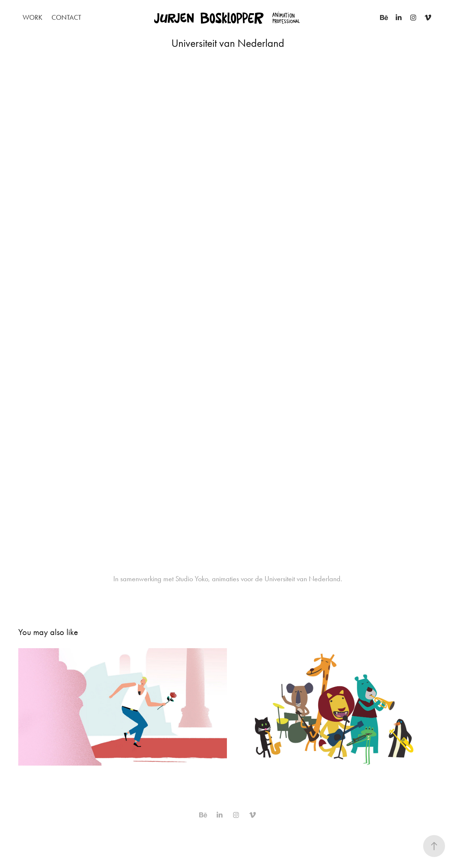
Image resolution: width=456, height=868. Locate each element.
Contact (66, 17)
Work (33, 17)
